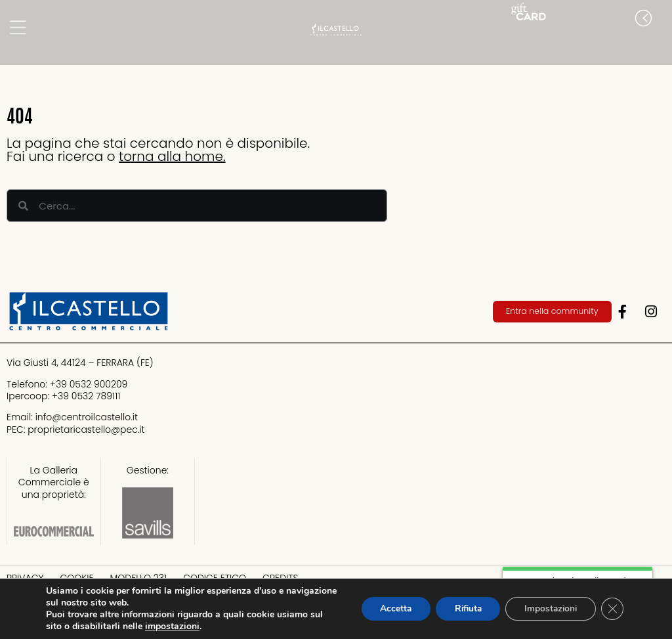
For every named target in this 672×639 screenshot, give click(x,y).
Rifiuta (461, 608)
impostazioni (172, 627)
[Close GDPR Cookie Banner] (612, 609)
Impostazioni (548, 608)
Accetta (386, 608)
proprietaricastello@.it (86, 430)
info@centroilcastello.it (87, 417)
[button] (659, 45)
